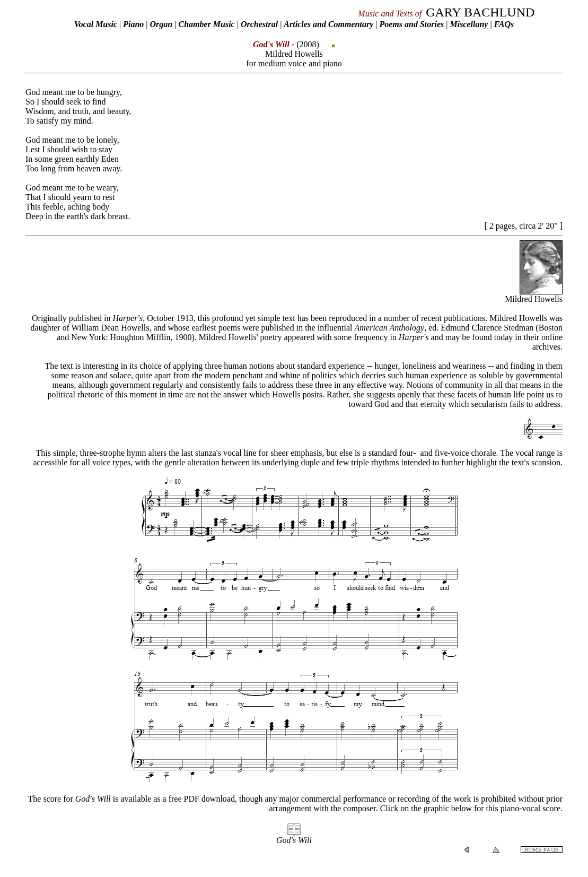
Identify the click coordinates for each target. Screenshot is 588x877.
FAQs (504, 24)
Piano (133, 24)
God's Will (294, 840)
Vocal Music (96, 24)
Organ (161, 24)
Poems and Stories (411, 24)
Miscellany (469, 24)
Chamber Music (206, 24)
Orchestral (260, 24)
